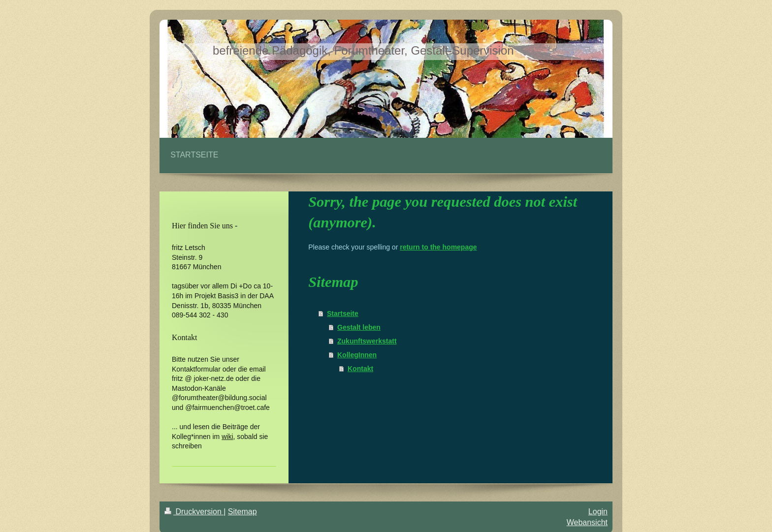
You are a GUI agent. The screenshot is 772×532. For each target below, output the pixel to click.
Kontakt (360, 369)
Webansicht (587, 522)
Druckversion (194, 512)
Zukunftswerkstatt (367, 341)
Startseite (343, 313)
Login (598, 512)
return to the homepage (438, 247)
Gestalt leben (359, 327)
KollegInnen (357, 355)
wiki (227, 437)
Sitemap (242, 512)
